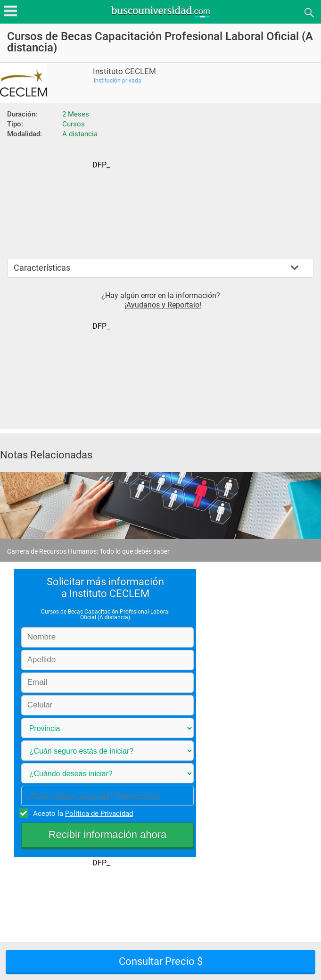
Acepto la (82, 813)
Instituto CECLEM (124, 71)
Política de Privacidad (99, 814)
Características (42, 268)
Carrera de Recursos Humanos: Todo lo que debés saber (88, 551)
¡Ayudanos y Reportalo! (163, 305)
